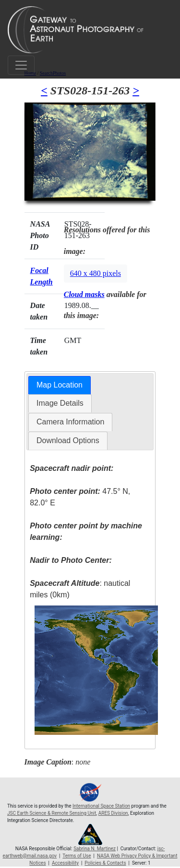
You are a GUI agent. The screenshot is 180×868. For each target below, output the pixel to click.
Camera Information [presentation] (70, 422)
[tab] (60, 385)
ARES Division (113, 813)
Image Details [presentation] (60, 403)
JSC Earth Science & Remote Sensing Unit (52, 813)
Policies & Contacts (105, 863)
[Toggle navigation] (21, 65)
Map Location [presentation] (60, 385)
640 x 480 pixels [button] (96, 273)
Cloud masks (84, 294)
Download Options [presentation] (68, 440)
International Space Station (101, 806)
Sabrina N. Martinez (95, 849)
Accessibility (65, 863)
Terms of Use (77, 856)
